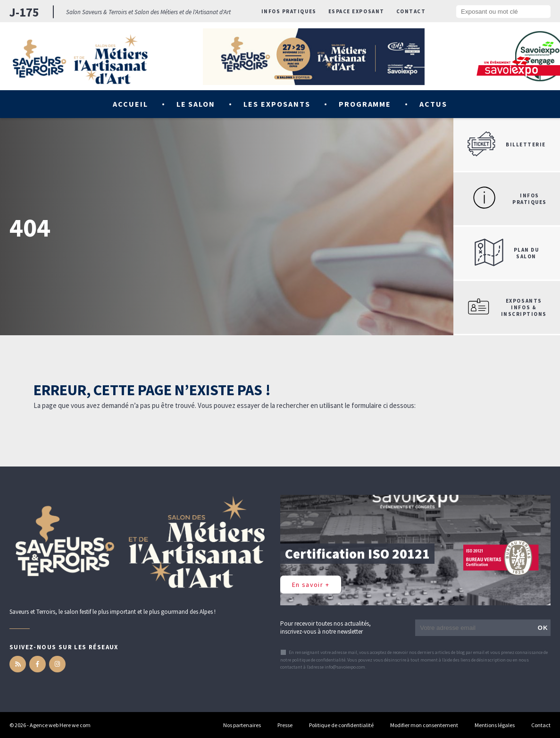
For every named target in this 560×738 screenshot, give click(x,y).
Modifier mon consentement (424, 725)
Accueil (130, 104)
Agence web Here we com (60, 725)
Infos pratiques (289, 11)
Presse (285, 725)
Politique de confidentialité (341, 725)
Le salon (196, 104)
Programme (365, 104)
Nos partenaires (242, 725)
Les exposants (277, 104)
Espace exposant (356, 11)
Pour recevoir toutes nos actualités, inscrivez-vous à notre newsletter (326, 628)
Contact (411, 11)
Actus (433, 104)
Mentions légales (495, 725)
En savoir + (311, 585)
